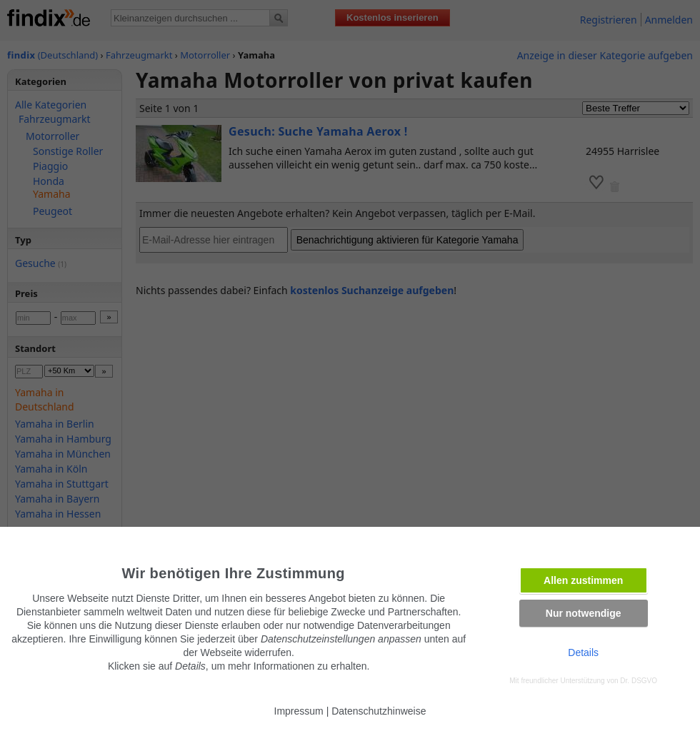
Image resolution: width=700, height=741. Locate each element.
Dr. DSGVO (639, 681)
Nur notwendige (584, 613)
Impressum (299, 711)
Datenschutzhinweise (379, 711)
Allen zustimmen (583, 580)
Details (583, 652)
